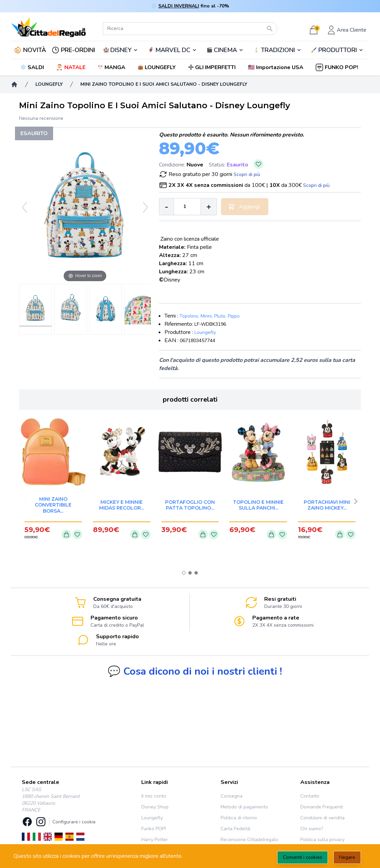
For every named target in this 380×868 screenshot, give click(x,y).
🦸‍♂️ (172, 50)
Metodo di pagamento (244, 807)
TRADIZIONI (278, 50)
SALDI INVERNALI (179, 6)
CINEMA (225, 50)
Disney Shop (155, 807)
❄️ (33, 67)
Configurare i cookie (74, 822)
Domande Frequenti (322, 807)
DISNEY (121, 50)
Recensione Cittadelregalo (249, 840)
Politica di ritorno (239, 818)
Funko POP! (154, 829)
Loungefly (205, 332)
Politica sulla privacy (322, 840)
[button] (276, 67)
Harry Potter (155, 840)
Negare (347, 857)
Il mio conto (154, 796)
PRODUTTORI (338, 50)
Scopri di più (247, 174)
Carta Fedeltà (235, 829)
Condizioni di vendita (322, 818)
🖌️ (337, 50)
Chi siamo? (312, 829)
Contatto (310, 796)
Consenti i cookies (303, 857)
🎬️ (225, 50)
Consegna (232, 796)
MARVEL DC (173, 50)
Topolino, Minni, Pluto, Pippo (210, 316)
